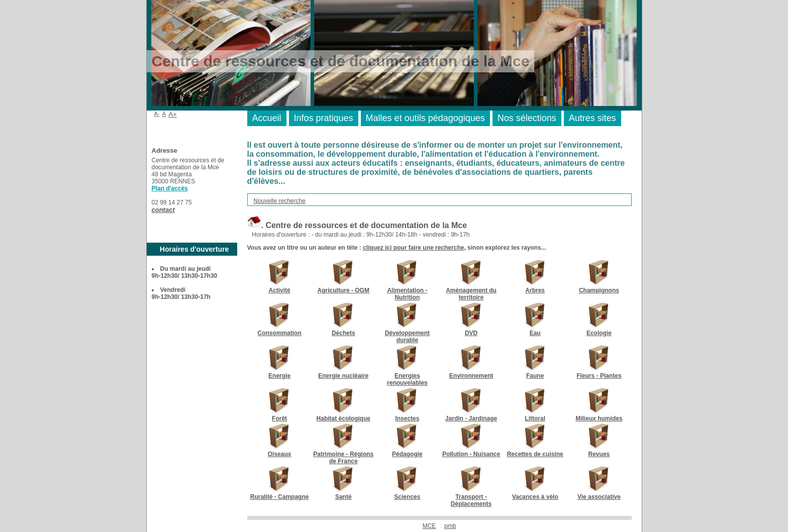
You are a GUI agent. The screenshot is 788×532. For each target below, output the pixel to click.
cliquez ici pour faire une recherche (413, 248)
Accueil (267, 118)
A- (157, 114)
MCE (429, 526)
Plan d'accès (170, 188)
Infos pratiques (324, 118)
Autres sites (593, 118)
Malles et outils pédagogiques (425, 118)
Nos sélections (527, 118)
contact (163, 210)
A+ (173, 114)
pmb (450, 526)
